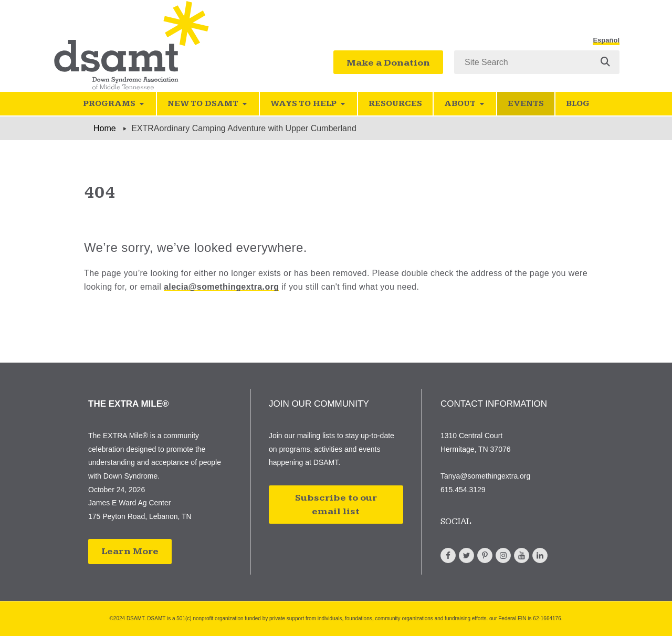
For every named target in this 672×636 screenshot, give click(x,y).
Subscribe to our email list (336, 505)
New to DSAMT (208, 104)
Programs (114, 104)
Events (526, 104)
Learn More (130, 551)
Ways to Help (308, 104)
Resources (395, 104)
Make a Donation (388, 63)
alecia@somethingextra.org (221, 287)
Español (606, 40)
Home (105, 128)
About (465, 104)
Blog (578, 104)
